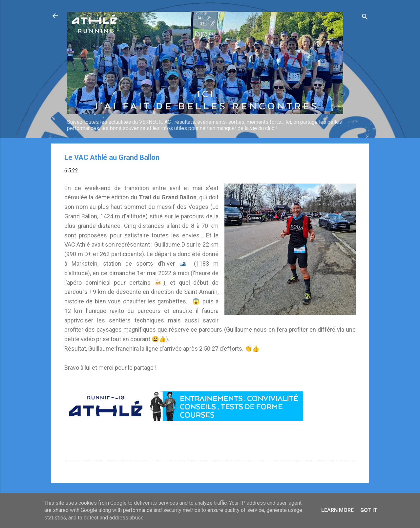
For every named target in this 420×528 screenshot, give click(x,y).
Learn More (337, 510)
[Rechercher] (365, 18)
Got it (369, 510)
